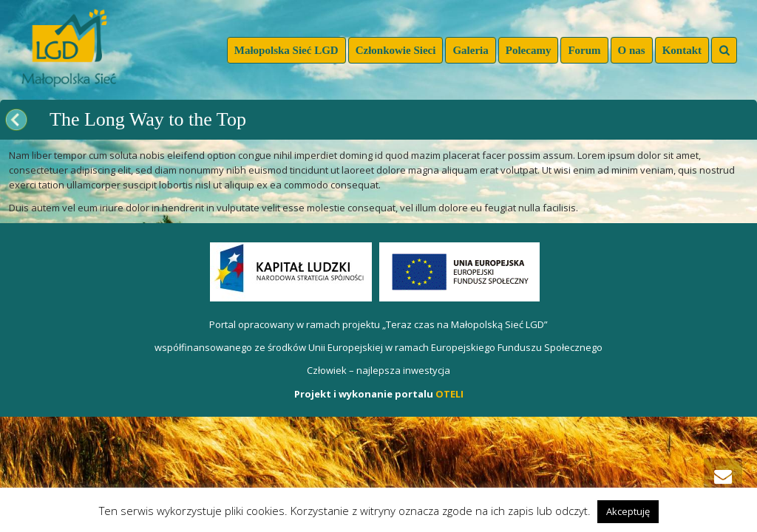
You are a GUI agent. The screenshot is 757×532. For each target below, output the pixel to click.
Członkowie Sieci (396, 50)
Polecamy (529, 50)
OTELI (449, 394)
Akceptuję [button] (628, 511)
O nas (632, 50)
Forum (584, 50)
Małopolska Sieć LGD (286, 50)
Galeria (470, 50)
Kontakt (682, 50)
